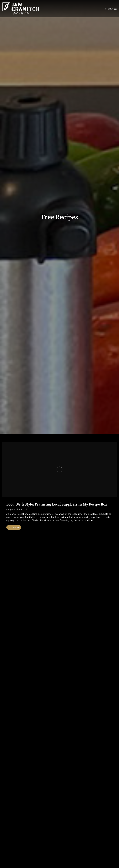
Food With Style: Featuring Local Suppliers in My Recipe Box (57, 504)
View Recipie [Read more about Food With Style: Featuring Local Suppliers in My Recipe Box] (14, 527)
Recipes (10, 509)
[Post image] (59, 470)
